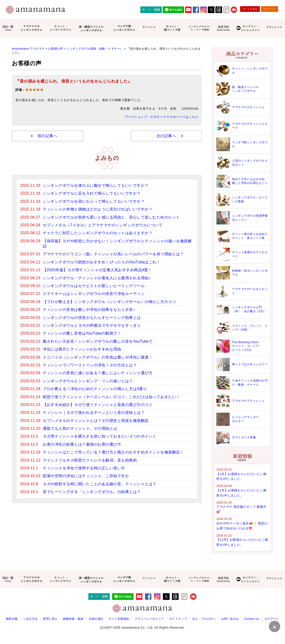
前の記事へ (48, 136)
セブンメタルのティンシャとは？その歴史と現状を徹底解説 (96, 421)
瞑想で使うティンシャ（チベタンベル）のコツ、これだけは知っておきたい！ (111, 397)
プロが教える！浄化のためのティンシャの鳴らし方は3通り (95, 389)
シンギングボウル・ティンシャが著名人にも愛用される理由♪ (97, 278)
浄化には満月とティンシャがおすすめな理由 (82, 349)
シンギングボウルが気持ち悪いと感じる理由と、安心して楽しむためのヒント (111, 217)
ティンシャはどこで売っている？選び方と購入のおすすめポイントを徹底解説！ (113, 452)
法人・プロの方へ (204, 619)
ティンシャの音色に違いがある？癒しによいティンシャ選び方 (98, 373)
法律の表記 (96, 619)
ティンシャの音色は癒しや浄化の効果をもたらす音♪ (89, 310)
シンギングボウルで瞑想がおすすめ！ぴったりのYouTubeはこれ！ (102, 262)
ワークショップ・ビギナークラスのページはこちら (162, 117)
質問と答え (50, 619)
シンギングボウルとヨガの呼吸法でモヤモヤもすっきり (92, 325)
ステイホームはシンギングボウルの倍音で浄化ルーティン (94, 294)
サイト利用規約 (119, 619)
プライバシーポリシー (149, 619)
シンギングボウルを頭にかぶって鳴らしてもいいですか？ (94, 201)
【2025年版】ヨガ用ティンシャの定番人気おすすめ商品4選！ (97, 270)
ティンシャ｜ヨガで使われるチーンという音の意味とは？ (94, 413)
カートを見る (250, 9)
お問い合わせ (230, 619)
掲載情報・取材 (73, 619)
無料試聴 (12, 619)
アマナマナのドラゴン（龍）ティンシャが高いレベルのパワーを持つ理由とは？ (113, 254)
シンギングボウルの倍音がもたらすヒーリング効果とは (92, 318)
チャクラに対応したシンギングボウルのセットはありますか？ (98, 233)
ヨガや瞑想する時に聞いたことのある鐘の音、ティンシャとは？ (100, 484)
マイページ (270, 9)
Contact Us (252, 619)
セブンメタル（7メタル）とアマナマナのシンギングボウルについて (103, 225)
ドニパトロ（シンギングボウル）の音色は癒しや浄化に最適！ (98, 357)
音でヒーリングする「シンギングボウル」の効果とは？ (92, 492)
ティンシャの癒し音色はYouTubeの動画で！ (82, 333)
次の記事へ (166, 136)
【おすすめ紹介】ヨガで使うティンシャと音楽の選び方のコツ (98, 405)
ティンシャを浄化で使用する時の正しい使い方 (84, 468)
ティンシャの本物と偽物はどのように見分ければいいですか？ (98, 209)
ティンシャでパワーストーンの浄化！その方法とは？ (90, 365)
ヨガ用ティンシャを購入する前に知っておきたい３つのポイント (100, 436)
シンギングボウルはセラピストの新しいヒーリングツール (94, 286)
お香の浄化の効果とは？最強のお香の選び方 (82, 444)
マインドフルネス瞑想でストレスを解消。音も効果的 (90, 460)
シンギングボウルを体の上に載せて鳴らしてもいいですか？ (96, 185)
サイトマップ (178, 619)
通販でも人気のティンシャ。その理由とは (80, 428)
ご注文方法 (30, 619)
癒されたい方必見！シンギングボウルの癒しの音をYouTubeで (98, 341)
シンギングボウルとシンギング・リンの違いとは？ (88, 381)
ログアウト (272, 619)
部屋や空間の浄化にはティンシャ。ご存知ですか (86, 476)
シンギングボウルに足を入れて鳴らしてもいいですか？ (92, 193)
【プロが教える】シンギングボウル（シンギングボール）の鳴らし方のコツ (109, 302)
